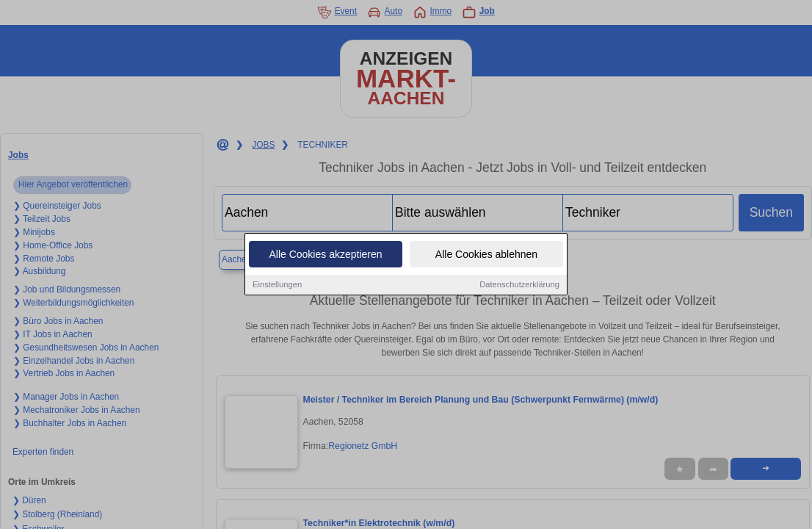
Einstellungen (277, 285)
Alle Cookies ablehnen (486, 255)
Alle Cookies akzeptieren (325, 255)
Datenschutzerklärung (519, 285)
